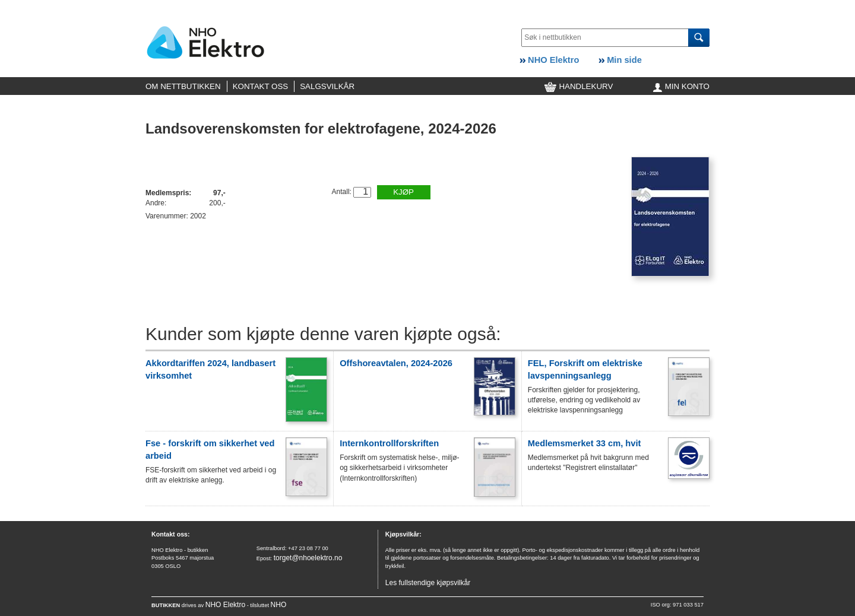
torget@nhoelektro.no (308, 558)
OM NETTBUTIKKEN (183, 86)
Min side (620, 60)
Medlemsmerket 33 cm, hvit (585, 443)
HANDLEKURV (579, 86)
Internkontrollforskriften (389, 443)
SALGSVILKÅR (327, 86)
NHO (279, 605)
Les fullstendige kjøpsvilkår (428, 583)
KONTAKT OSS (261, 86)
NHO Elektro (549, 60)
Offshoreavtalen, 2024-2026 (396, 363)
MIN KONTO (681, 86)
